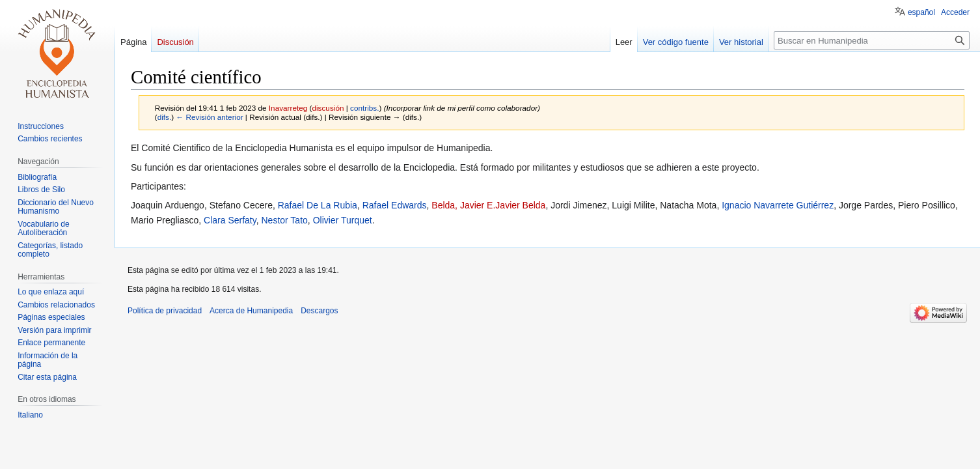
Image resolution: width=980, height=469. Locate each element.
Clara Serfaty (230, 220)
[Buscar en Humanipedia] (872, 40)
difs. (165, 117)
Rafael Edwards (395, 205)
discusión (328, 108)
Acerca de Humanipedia (251, 311)
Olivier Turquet (343, 220)
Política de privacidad (165, 311)
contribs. (364, 108)
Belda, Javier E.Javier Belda (488, 205)
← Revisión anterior (209, 117)
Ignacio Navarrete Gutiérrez (778, 205)
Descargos (319, 311)
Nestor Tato (285, 220)
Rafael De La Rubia (318, 205)
